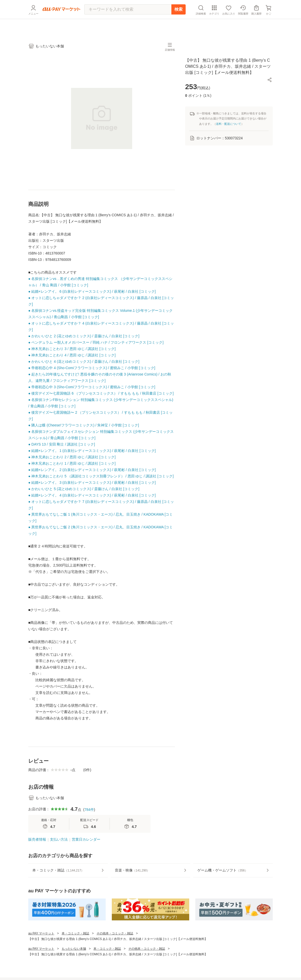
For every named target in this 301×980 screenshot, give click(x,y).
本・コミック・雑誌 (75, 933)
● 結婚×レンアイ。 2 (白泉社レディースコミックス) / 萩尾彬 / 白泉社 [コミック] (92, 470)
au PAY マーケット (41, 933)
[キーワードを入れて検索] (128, 22)
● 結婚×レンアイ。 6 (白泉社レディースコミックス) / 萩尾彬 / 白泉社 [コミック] (92, 291)
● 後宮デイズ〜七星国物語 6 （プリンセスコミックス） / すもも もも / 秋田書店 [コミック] (101, 393)
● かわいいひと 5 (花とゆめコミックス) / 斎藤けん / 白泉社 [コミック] (84, 489)
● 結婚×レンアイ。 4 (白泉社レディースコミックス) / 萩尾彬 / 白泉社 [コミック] (92, 495)
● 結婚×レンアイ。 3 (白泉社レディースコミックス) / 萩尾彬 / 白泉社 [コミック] (92, 482)
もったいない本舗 (74, 949)
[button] (270, 80)
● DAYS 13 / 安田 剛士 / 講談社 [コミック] (62, 444)
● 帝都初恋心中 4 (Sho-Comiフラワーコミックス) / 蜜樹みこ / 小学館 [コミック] (92, 368)
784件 (89, 810)
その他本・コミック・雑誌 (115, 933)
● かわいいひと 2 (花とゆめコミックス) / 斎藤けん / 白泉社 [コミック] (84, 336)
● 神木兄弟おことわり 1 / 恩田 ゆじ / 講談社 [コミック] (72, 463)
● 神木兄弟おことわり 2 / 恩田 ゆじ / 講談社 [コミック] (72, 457)
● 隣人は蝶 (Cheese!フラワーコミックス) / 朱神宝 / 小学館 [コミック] (84, 425)
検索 (179, 22)
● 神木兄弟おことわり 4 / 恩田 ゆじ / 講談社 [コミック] (72, 355)
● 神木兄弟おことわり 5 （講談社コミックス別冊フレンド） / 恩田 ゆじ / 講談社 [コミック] (101, 476)
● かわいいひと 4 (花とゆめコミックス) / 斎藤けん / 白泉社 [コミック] (84, 361)
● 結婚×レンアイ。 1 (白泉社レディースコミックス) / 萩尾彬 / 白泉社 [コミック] (92, 451)
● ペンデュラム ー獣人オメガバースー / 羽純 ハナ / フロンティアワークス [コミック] (96, 342)
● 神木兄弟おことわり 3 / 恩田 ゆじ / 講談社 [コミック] (72, 349)
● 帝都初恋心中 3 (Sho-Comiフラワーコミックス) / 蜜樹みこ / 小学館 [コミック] (92, 387)
